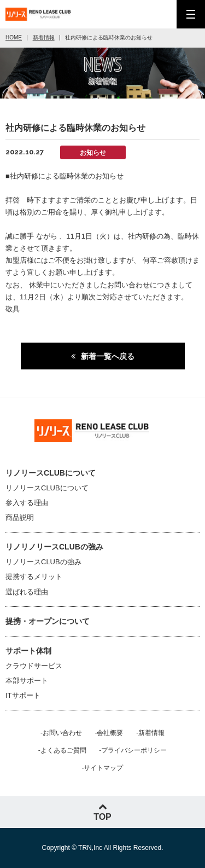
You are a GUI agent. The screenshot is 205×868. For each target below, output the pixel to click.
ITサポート (23, 695)
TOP (102, 812)
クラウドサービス (34, 666)
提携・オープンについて (48, 621)
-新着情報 (150, 733)
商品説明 (20, 517)
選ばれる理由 (27, 592)
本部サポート (27, 681)
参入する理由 (27, 503)
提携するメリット (34, 577)
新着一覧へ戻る (108, 356)
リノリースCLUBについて (47, 488)
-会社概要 (109, 733)
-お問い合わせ (61, 733)
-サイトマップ (103, 768)
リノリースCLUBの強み (43, 562)
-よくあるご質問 (62, 750)
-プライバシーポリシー (133, 750)
